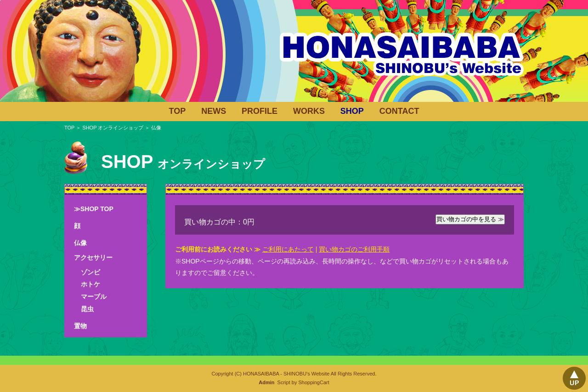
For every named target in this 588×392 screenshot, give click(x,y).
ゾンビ (90, 272)
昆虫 (87, 309)
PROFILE (260, 111)
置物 (80, 326)
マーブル (94, 297)
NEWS (214, 111)
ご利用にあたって (288, 249)
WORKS (309, 111)
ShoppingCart (314, 382)
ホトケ (90, 284)
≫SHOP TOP (94, 209)
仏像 (80, 243)
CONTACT (399, 111)
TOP (178, 111)
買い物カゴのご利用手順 (354, 249)
